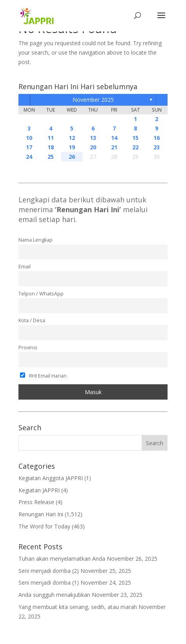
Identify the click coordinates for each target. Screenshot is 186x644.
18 (51, 147)
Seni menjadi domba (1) (49, 583)
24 (29, 157)
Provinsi (28, 348)
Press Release (36, 502)
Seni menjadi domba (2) (49, 571)
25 (51, 157)
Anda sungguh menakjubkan (54, 595)
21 (114, 147)
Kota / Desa (32, 320)
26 (72, 157)
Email (25, 267)
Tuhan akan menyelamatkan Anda (62, 559)
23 (157, 147)
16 (157, 138)
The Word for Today (44, 526)
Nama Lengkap (36, 240)
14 (114, 138)
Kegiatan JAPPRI (39, 490)
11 (51, 138)
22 (135, 147)
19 (72, 147)
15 (135, 138)
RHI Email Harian (43, 376)
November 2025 (93, 100)
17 (29, 147)
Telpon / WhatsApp (41, 294)
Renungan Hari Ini (41, 514)
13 (93, 138)
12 (72, 138)
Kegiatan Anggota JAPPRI (51, 478)
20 (93, 147)
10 (29, 138)
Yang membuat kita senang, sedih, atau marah (78, 607)
